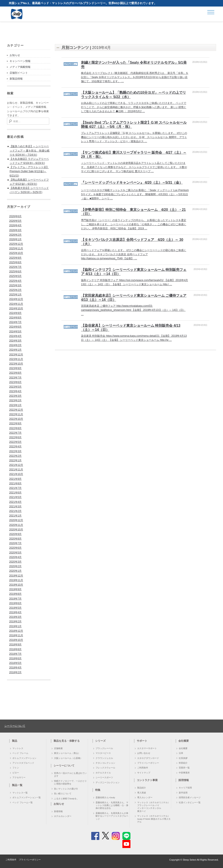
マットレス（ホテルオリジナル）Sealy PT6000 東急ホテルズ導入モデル (154, 819)
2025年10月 (16, 253)
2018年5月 (15, 663)
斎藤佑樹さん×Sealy (105, 797)
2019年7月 (15, 599)
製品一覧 (17, 785)
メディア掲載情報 (20, 67)
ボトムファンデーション (24, 758)
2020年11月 (16, 525)
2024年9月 (15, 313)
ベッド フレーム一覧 (23, 802)
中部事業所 (184, 773)
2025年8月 (15, 262)
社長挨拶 (183, 758)
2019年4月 (15, 612)
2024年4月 (15, 336)
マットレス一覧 (20, 793)
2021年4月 (15, 502)
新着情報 (58, 811)
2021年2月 (15, 511)
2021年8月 (15, 483)
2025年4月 (15, 281)
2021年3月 (15, 506)
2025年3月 (15, 285)
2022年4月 (15, 446)
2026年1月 (15, 239)
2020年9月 (15, 534)
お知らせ (15, 55)
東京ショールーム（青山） (67, 753)
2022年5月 (15, 442)
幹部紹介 (183, 763)
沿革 (181, 753)
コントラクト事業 (147, 780)
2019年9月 (15, 589)
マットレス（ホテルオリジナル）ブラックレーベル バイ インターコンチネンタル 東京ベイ (154, 807)
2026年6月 (15, 216)
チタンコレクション (105, 763)
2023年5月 (15, 387)
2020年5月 (15, 553)
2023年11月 (16, 359)
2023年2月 (15, 400)
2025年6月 (15, 272)
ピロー (16, 773)
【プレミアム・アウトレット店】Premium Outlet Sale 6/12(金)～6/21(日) (29, 171)
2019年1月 (15, 626)
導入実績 (142, 793)
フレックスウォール (105, 768)
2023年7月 (15, 378)
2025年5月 (15, 276)
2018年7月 (15, 654)
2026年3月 (15, 230)
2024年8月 (15, 318)
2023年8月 (15, 373)
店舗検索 (58, 748)
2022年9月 (15, 423)
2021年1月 (15, 516)
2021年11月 (16, 470)
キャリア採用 (185, 788)
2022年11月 (16, 414)
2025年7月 (15, 267)
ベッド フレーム (20, 753)
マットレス (18, 748)
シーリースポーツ (104, 777)
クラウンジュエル (104, 758)
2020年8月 (15, 539)
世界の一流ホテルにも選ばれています (70, 775)
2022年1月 (15, 460)
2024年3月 (15, 341)
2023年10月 (16, 364)
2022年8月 (15, 428)
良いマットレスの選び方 (66, 789)
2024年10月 (16, 308)
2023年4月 (15, 391)
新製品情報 (16, 79)
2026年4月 (15, 225)
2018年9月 (15, 645)
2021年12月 (16, 465)
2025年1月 (15, 295)
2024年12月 (16, 299)
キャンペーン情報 (20, 61)
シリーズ (100, 741)
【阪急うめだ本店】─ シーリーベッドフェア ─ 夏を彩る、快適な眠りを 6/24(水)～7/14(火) (30, 150)
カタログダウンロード (148, 758)
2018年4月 (15, 668)
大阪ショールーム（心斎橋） (68, 758)
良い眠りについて (63, 794)
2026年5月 (15, 221)
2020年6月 (15, 548)
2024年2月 (15, 345)
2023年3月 (15, 396)
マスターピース (103, 753)
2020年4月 (15, 557)
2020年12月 (16, 520)
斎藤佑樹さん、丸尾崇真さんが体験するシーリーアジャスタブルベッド (112, 816)
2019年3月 (15, 617)
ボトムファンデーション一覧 (27, 797)
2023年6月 (15, 382)
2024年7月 (15, 322)
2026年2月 (15, 235)
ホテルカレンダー (63, 816)
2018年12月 (16, 631)
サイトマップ (144, 773)
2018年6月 (15, 658)
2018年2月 (15, 672)
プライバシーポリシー (148, 763)
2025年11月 (16, 248)
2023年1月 (15, 405)
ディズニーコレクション (108, 782)
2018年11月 (16, 635)
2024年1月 (15, 350)
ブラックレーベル (104, 748)
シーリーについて (15, 726)
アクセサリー (19, 777)
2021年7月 (15, 488)
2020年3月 (15, 562)
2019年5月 (15, 608)
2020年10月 (16, 530)
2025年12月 (16, 244)
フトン (16, 768)
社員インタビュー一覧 (190, 802)
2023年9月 (15, 368)
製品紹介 (142, 788)
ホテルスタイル (103, 773)
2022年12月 (16, 410)
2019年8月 (15, 594)
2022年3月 (15, 451)
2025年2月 (15, 290)
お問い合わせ (144, 753)
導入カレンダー (145, 797)
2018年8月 (15, 649)
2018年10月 (16, 640)
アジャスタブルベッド (23, 763)
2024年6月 (15, 327)
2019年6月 (15, 603)
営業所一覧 (184, 768)
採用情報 (184, 780)
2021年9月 (15, 479)
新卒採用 (183, 793)
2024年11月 (16, 304)
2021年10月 (16, 474)
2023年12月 (16, 355)
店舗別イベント (19, 73)
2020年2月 (15, 566)
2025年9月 (15, 258)
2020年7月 (15, 543)
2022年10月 (16, 419)
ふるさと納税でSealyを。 (66, 799)
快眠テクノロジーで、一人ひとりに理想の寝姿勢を (70, 782)
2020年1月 (15, 571)
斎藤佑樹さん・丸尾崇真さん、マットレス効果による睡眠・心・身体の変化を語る (112, 805)
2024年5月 (15, 332)
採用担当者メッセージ (190, 797)
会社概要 (183, 748)
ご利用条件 (143, 768)
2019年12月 (16, 576)
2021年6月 (15, 493)
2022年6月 (15, 437)
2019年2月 (15, 621)
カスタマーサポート (147, 748)
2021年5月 (15, 497)
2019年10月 (16, 585)
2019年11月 (16, 580)
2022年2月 (15, 456)
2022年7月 (15, 433)
